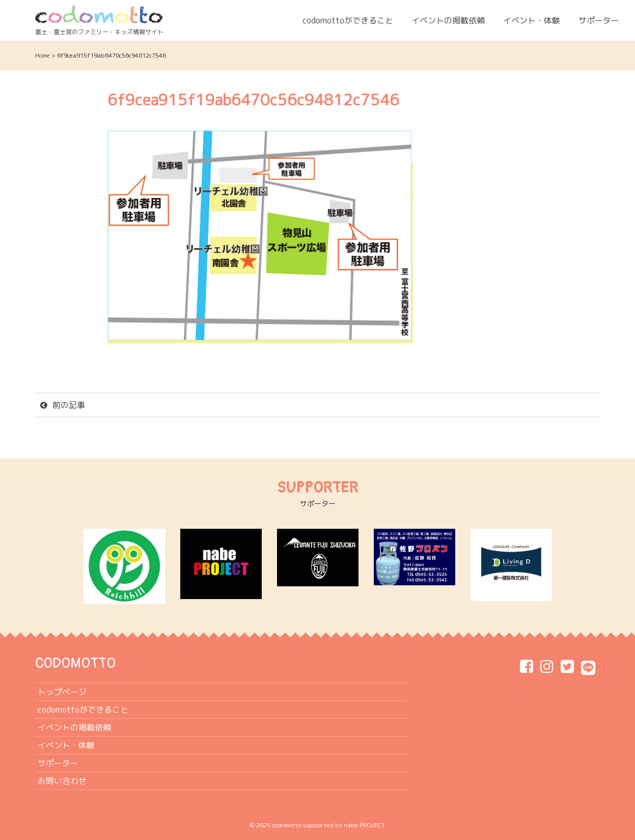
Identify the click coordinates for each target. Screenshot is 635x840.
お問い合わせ (62, 781)
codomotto (286, 825)
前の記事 (69, 405)
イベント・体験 (532, 20)
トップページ (62, 692)
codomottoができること (348, 20)
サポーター (599, 20)
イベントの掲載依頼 (448, 20)
